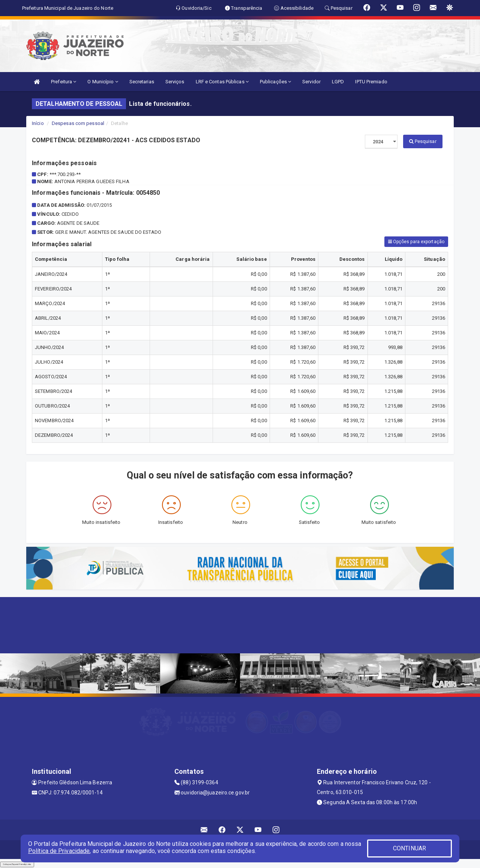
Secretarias (142, 82)
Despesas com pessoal (78, 123)
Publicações (275, 82)
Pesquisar (423, 141)
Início (38, 123)
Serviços (175, 82)
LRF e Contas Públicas (222, 82)
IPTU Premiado (371, 82)
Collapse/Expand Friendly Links (17, 864)
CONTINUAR (409, 848)
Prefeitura (64, 82)
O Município (103, 82)
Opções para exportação (416, 242)
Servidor (311, 82)
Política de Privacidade (59, 851)
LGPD (338, 82)
